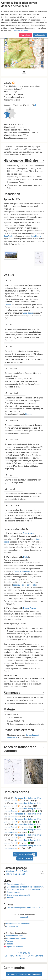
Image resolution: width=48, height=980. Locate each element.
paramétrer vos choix (20, 29)
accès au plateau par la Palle (24, 585)
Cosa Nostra (9, 236)
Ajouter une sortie (25, 858)
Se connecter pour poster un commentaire (24, 974)
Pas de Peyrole (30, 608)
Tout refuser (26, 34)
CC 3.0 (24, 956)
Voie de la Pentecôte (22, 571)
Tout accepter (40, 34)
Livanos (8, 305)
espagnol (24, 917)
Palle (25, 557)
